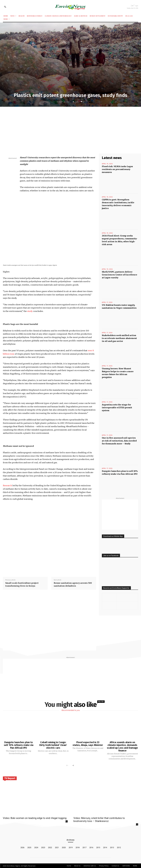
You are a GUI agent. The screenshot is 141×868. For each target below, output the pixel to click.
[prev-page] (67, 765)
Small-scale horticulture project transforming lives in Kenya (22, 584)
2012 (119, 847)
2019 (71, 847)
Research (7, 485)
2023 (43, 847)
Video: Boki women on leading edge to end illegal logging (35, 818)
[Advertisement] (70, 126)
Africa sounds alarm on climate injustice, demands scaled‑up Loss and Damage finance (122, 746)
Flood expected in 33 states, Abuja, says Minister (88, 744)
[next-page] (73, 765)
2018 (78, 847)
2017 (84, 847)
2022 (50, 847)
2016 (91, 847)
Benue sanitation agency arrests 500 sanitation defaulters (73, 584)
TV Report (10, 778)
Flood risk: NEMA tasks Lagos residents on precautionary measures (117, 169)
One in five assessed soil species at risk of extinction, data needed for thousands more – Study (119, 441)
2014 (105, 847)
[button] (5, 7)
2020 (64, 847)
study (30, 311)
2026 (22, 847)
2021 (57, 847)
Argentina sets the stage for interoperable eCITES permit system (117, 408)
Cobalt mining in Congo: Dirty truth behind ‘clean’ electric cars (53, 745)
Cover (70, 89)
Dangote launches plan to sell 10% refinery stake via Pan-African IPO (19, 745)
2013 (112, 847)
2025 (29, 847)
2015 (98, 847)
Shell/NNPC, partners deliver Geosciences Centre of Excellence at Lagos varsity (119, 275)
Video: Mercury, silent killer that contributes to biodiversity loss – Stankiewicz (99, 819)
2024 (36, 847)
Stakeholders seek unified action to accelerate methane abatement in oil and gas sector (119, 338)
